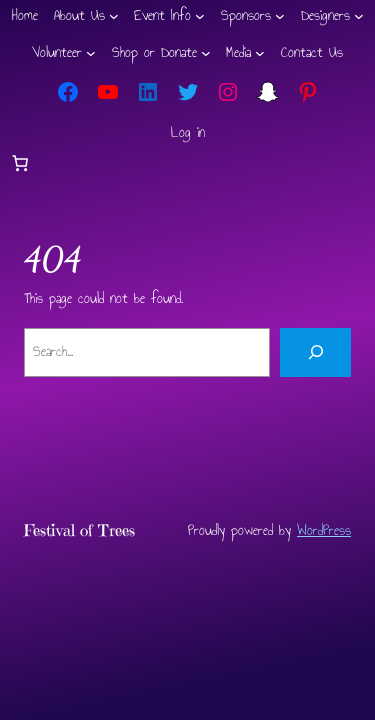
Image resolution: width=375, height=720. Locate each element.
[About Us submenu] (114, 16)
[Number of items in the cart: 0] (20, 163)
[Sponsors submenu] (280, 16)
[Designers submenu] (359, 16)
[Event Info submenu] (200, 16)
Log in (188, 132)
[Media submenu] (260, 53)
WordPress (324, 530)
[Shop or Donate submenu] (206, 53)
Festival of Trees (79, 530)
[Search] (315, 353)
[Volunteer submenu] (91, 53)
